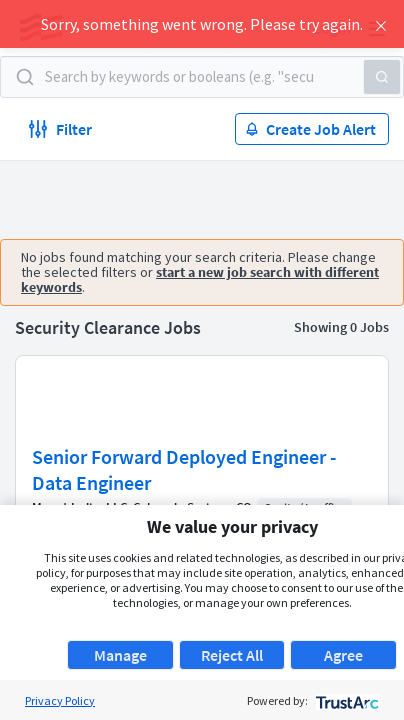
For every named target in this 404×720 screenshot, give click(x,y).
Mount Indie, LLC (79, 507)
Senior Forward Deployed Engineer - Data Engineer (184, 469)
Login (332, 28)
